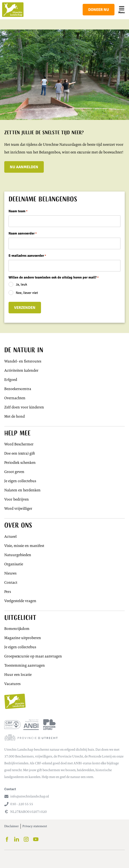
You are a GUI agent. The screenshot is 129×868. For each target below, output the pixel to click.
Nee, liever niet (27, 293)
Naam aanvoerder (23, 234)
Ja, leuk (21, 284)
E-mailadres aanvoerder (27, 256)
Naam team (18, 211)
